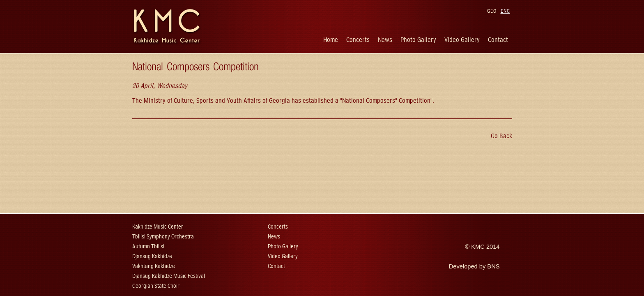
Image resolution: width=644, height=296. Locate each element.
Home (331, 40)
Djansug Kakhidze (152, 256)
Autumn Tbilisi (148, 246)
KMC (478, 247)
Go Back (501, 136)
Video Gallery (462, 40)
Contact (498, 40)
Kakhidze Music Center (158, 227)
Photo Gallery (418, 40)
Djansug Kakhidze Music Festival (169, 276)
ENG (505, 11)
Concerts (358, 40)
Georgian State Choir (156, 286)
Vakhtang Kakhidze (154, 266)
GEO (492, 11)
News (385, 40)
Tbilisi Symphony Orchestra (163, 237)
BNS (493, 266)
